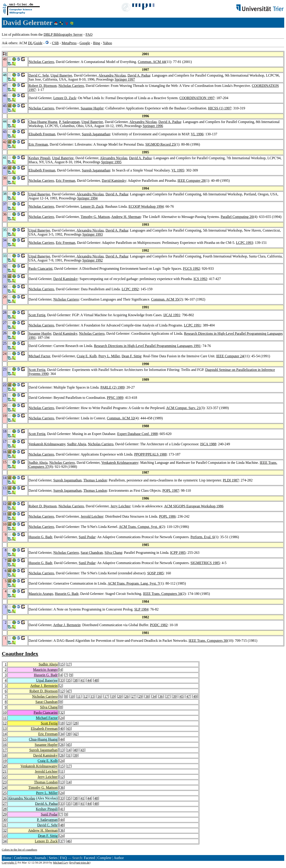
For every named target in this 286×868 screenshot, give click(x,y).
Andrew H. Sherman (126, 217)
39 (175, 696)
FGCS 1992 (191, 269)
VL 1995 (178, 170)
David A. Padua (139, 75)
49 (195, 696)
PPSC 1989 (115, 398)
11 (79, 696)
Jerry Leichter (120, 506)
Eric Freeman (38, 144)
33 (62, 680)
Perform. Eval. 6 (202, 537)
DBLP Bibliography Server (63, 35)
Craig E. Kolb (87, 356)
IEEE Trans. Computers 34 (162, 594)
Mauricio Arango (41, 594)
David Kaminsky (114, 181)
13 (5, 729)
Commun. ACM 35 (165, 299)
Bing (96, 43)
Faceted (89, 858)
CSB (55, 43)
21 (5, 771)
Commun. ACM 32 (121, 418)
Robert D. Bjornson (43, 86)
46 (69, 841)
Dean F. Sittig (131, 356)
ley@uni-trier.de (80, 863)
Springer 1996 (153, 126)
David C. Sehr (39, 75)
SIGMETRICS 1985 (205, 563)
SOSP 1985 (156, 573)
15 (62, 664)
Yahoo (107, 43)
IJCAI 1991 (172, 315)
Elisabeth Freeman (42, 134)
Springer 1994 (87, 198)
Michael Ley (61, 863)
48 (96, 680)
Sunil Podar (87, 537)
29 (140, 696)
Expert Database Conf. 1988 (137, 434)
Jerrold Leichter (92, 516)
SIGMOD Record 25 (160, 144)
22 (5, 777)
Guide (38, 43)
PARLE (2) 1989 (112, 387)
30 (147, 696)
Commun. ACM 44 (152, 62)
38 (76, 680)
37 (168, 696)
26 (127, 696)
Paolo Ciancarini (41, 269)
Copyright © (9, 863)
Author (119, 858)
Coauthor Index (20, 654)
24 (62, 718)
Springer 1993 (93, 234)
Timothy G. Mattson (95, 217)
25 (5, 793)
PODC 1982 (159, 625)
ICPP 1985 (178, 553)
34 (154, 696)
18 (62, 723)
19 (113, 696)
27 (134, 696)
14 (5, 734)
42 (76, 734)
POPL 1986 (167, 516)
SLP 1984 (141, 609)
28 (76, 723)
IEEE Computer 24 (230, 356)
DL (30, 43)
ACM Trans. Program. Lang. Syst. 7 (134, 583)
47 (69, 691)
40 (62, 729)
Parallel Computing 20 (237, 217)
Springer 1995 (111, 162)
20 (120, 696)
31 (69, 755)
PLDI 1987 (231, 480)
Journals (40, 858)
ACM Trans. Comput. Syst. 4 (140, 527)
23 (69, 723)
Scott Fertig (37, 315)
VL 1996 (197, 134)
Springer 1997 (125, 79)
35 (69, 680)
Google (85, 43)
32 (62, 712)
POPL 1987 (171, 490)
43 (69, 729)
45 (181, 696)
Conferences (23, 858)
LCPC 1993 (244, 243)
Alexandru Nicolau (112, 75)
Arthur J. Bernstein (67, 625)
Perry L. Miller (109, 356)
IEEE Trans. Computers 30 (208, 641)
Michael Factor (39, 356)
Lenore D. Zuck (65, 98)
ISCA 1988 (208, 444)
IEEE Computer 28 (191, 181)
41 (82, 680)
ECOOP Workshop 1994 (146, 206)
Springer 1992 (93, 260)
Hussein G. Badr (40, 537)
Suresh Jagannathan (96, 134)
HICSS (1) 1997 (220, 108)
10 (72, 696)
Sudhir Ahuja (77, 444)
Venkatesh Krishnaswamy (47, 444)
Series (53, 858)
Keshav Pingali (39, 158)
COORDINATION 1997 (197, 98)
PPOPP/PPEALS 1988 (150, 454)
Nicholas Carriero (41, 62)
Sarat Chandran (92, 553)
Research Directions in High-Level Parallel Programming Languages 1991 (147, 346)
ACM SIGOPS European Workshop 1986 (194, 506)
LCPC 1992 (130, 289)
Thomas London (95, 480)
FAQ (89, 35)
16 (99, 696)
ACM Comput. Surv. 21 (183, 408)
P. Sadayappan (69, 122)
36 (161, 696)
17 (69, 664)
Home (7, 858)
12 (62, 691)
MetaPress (69, 43)
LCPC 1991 (192, 325)
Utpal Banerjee (61, 75)
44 (89, 680)
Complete (104, 858)
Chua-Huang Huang (43, 122)
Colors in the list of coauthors (19, 850)
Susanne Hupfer (92, 108)
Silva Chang (113, 553)
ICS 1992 (200, 279)
